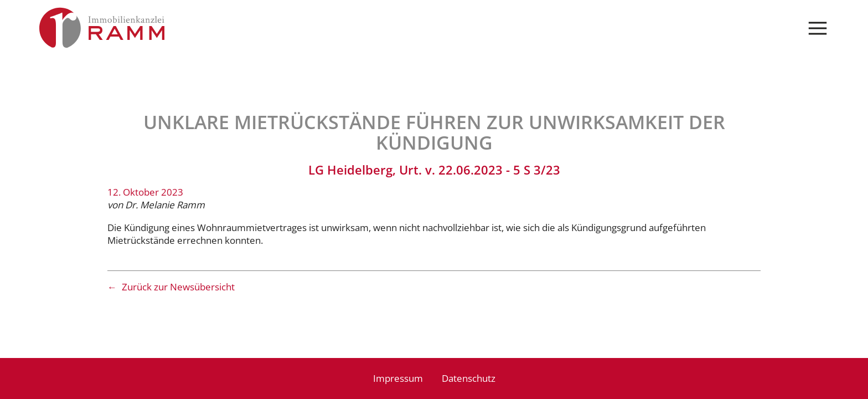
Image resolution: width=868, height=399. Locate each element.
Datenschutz (469, 378)
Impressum (398, 378)
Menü (818, 29)
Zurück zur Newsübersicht (178, 287)
